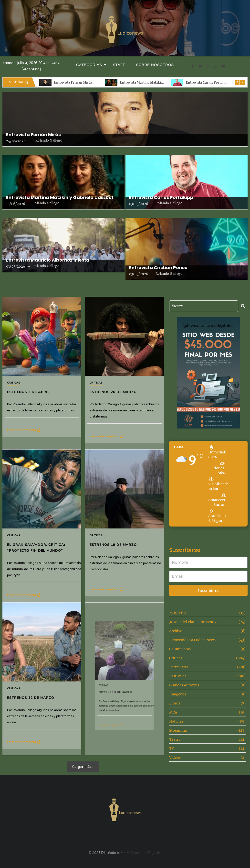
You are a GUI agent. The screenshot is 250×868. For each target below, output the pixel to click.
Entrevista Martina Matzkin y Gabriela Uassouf (156, 82)
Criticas (14, 383)
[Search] (204, 306)
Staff (119, 65)
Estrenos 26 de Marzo (119, 380)
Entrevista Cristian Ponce (158, 268)
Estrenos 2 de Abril (28, 392)
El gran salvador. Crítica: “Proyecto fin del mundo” (42, 527)
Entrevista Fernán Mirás (73, 82)
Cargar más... (83, 767)
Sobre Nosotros (155, 65)
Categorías (91, 65)
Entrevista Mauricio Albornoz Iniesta (48, 260)
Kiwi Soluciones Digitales (142, 852)
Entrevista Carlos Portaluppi (208, 82)
